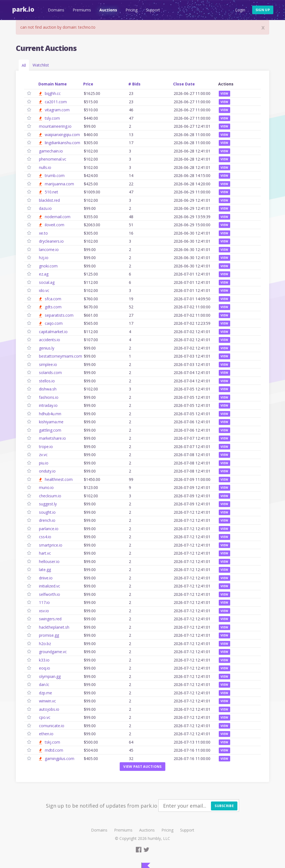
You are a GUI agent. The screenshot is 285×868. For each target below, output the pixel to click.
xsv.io (44, 611)
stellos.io (47, 381)
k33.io (44, 660)
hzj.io (44, 258)
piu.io (44, 463)
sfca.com (53, 299)
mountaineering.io (55, 126)
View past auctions (142, 767)
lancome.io (49, 249)
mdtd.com (54, 750)
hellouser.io (49, 561)
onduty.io (47, 471)
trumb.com (55, 175)
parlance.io (49, 529)
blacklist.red (49, 200)
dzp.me (46, 693)
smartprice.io (51, 545)
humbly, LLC (159, 838)
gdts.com (53, 307)
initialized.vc (50, 586)
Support (152, 10)
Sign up (263, 10)
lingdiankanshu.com (62, 143)
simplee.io (48, 364)
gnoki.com (48, 266)
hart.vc (45, 553)
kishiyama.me (51, 422)
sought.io (47, 512)
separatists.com (59, 315)
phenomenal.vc (53, 159)
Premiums (81, 10)
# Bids (134, 84)
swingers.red (50, 619)
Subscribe (224, 806)
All (24, 65)
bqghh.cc (53, 93)
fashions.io (49, 397)
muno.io (46, 487)
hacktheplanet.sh (54, 627)
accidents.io (50, 340)
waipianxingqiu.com (62, 135)
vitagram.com (57, 110)
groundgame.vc (53, 652)
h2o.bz (45, 644)
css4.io (45, 537)
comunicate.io (52, 726)
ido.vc (44, 290)
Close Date (184, 84)
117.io (44, 602)
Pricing (131, 10)
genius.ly (47, 348)
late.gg (45, 570)
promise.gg (49, 635)
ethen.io (46, 734)
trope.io (46, 447)
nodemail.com (58, 217)
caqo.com (54, 323)
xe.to (43, 233)
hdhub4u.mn (50, 414)
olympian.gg (50, 676)
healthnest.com (59, 479)
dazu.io (45, 208)
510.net (51, 192)
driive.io (46, 578)
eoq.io (45, 668)
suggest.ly (48, 504)
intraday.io (48, 405)
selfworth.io (50, 594)
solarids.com (50, 372)
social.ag (47, 282)
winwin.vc (47, 701)
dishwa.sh (48, 389)
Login (240, 10)
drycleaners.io (51, 241)
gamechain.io (51, 151)
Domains (56, 10)
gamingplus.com (60, 758)
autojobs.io (49, 709)
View (224, 93)
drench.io (47, 520)
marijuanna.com (59, 184)
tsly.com (52, 118)
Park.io (23, 9)
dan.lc (44, 684)
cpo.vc (45, 717)
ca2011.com (56, 102)
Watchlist (41, 65)
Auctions (108, 10)
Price (88, 84)
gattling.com (50, 430)
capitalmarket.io (53, 332)
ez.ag (44, 274)
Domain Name (53, 84)
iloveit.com (55, 225)
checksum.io (50, 496)
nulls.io (45, 167)
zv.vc (43, 455)
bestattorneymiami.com (61, 356)
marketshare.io (52, 438)
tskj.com (52, 742)
